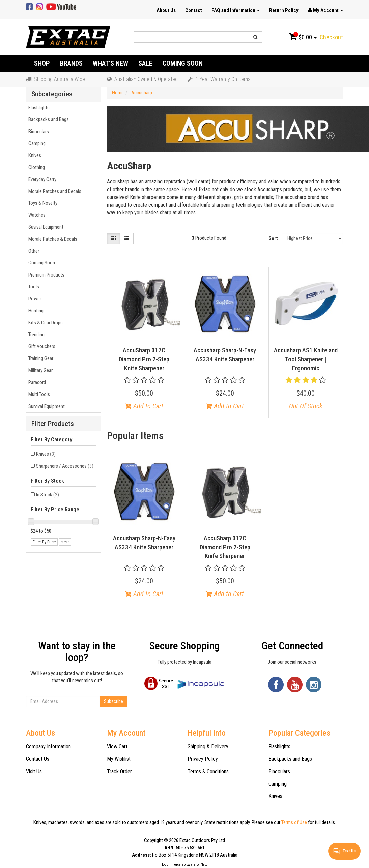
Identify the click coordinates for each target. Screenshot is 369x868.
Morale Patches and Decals (54, 191)
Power (34, 299)
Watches (36, 215)
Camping (36, 143)
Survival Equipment (46, 406)
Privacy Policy (203, 759)
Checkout (331, 37)
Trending (35, 335)
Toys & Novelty (42, 203)
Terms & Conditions (208, 771)
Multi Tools (38, 394)
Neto (204, 864)
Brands (71, 63)
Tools (33, 287)
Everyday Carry (41, 179)
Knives (34, 155)
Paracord (36, 382)
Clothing (36, 167)
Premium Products (45, 275)
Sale (145, 63)
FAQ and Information (236, 10)
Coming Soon (183, 63)
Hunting (35, 311)
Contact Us (38, 759)
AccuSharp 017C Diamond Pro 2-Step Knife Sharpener (144, 359)
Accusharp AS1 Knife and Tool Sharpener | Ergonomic (306, 359)
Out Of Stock (306, 406)
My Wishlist (119, 759)
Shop (42, 63)
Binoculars (38, 132)
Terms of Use (294, 822)
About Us (166, 10)
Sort (273, 238)
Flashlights (38, 108)
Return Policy (284, 10)
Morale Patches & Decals (52, 239)
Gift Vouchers (41, 346)
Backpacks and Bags (48, 119)
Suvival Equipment (45, 227)
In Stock (48, 495)
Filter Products (53, 424)
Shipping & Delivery (208, 746)
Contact (194, 10)
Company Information (48, 746)
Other (33, 251)
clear (65, 542)
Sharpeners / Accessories (65, 466)
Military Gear (39, 370)
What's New (110, 63)
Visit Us (34, 771)
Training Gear (40, 358)
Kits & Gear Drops (45, 323)
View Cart (117, 746)
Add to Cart (144, 406)
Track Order (119, 771)
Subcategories (52, 94)
